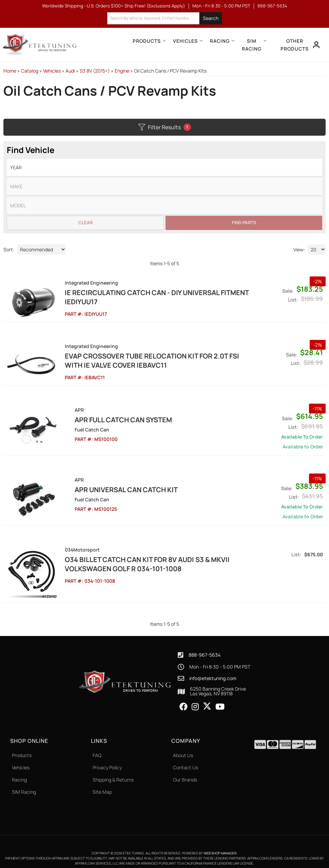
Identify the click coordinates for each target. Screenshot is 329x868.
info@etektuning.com (213, 672)
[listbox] (164, 167)
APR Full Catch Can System (111, 416)
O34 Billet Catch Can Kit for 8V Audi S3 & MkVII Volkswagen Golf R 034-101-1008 (144, 560)
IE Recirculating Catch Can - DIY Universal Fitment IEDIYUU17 (154, 297)
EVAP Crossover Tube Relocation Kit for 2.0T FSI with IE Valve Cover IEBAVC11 (149, 359)
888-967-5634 (205, 648)
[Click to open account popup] (316, 45)
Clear (85, 223)
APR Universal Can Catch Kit (114, 486)
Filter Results (165, 127)
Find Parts (244, 223)
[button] (164, 18)
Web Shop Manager (220, 847)
